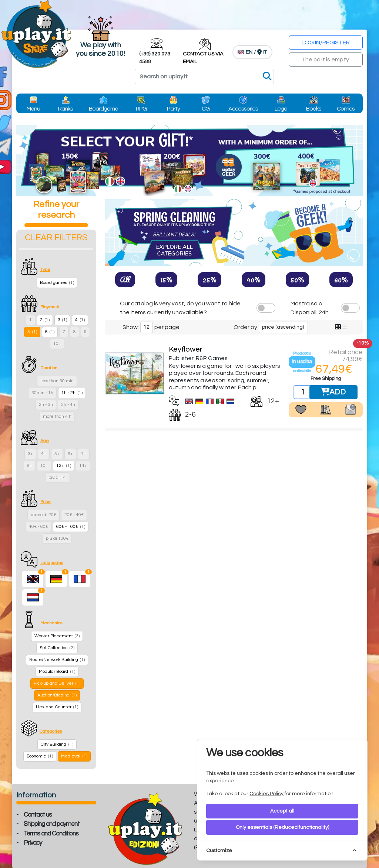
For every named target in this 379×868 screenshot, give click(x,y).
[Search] (204, 77)
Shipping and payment (52, 824)
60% (341, 279)
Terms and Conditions (51, 834)
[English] (33, 579)
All (125, 279)
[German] (56, 579)
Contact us (38, 815)
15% (166, 279)
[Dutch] (33, 597)
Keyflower (186, 349)
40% (254, 279)
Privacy (33, 843)
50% (297, 279)
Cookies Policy (266, 794)
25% (209, 279)
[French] (80, 579)
